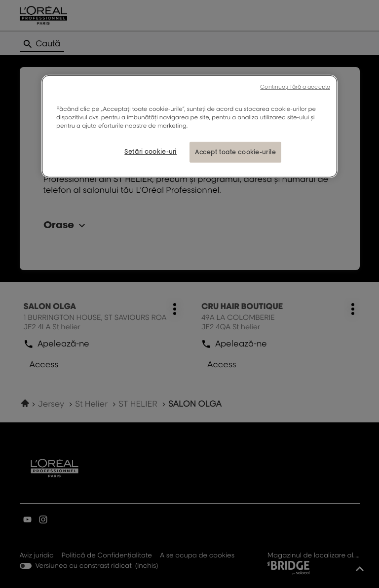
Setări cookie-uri (151, 152)
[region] (189, 126)
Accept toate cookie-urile (235, 152)
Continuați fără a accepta (295, 87)
